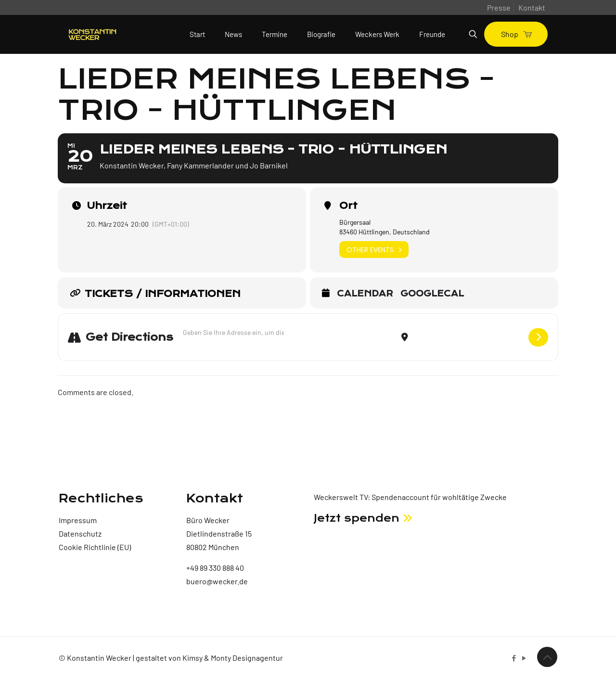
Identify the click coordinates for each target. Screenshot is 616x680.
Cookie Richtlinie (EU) (95, 547)
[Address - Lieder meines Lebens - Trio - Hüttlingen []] (233, 332)
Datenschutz (80, 533)
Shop (516, 34)
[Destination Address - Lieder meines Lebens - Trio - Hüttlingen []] (468, 337)
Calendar (365, 294)
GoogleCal (432, 294)
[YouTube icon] (524, 658)
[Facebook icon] (514, 658)
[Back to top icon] (547, 657)
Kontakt (532, 7)
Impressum (78, 520)
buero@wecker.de (217, 581)
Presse (499, 7)
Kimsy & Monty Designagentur (233, 658)
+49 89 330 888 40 (215, 568)
